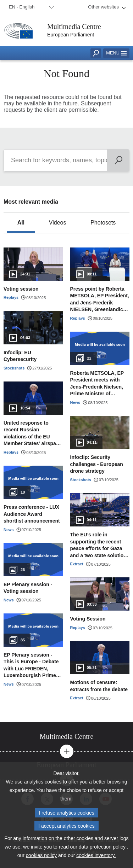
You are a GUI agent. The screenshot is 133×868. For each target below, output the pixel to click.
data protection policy (102, 847)
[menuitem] (30, 7)
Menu (116, 53)
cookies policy (41, 855)
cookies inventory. (96, 855)
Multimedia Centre (74, 27)
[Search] (118, 160)
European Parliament (71, 35)
